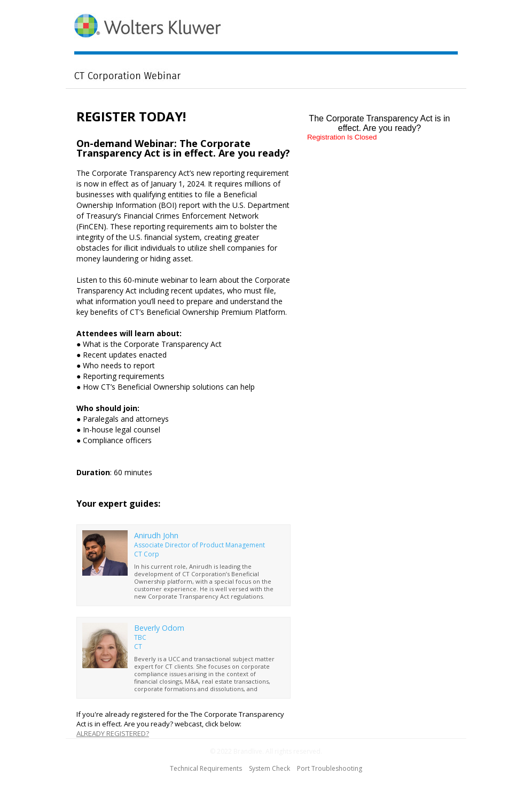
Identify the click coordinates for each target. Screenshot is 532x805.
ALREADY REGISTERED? (113, 733)
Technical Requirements (206, 768)
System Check (269, 768)
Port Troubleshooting (330, 768)
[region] (266, 46)
